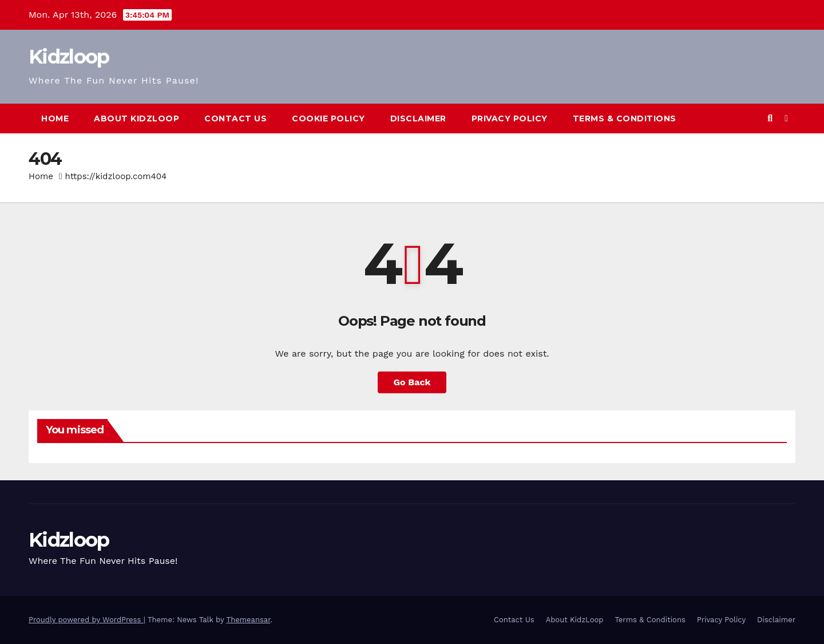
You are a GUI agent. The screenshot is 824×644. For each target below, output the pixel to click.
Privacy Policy (510, 118)
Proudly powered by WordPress (86, 620)
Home (55, 118)
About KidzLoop (136, 118)
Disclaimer (418, 118)
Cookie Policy (328, 118)
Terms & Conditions (625, 118)
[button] (770, 118)
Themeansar (249, 620)
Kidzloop (69, 57)
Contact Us (235, 118)
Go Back (412, 382)
